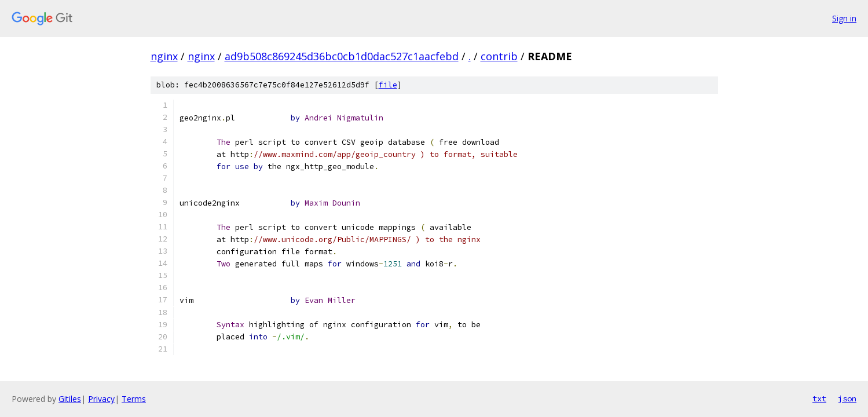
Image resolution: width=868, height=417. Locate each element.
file (388, 85)
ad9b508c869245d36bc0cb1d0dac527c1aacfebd (342, 56)
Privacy (101, 399)
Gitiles (70, 399)
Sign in (844, 18)
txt (819, 398)
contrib (499, 56)
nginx (164, 56)
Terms (134, 399)
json (847, 398)
